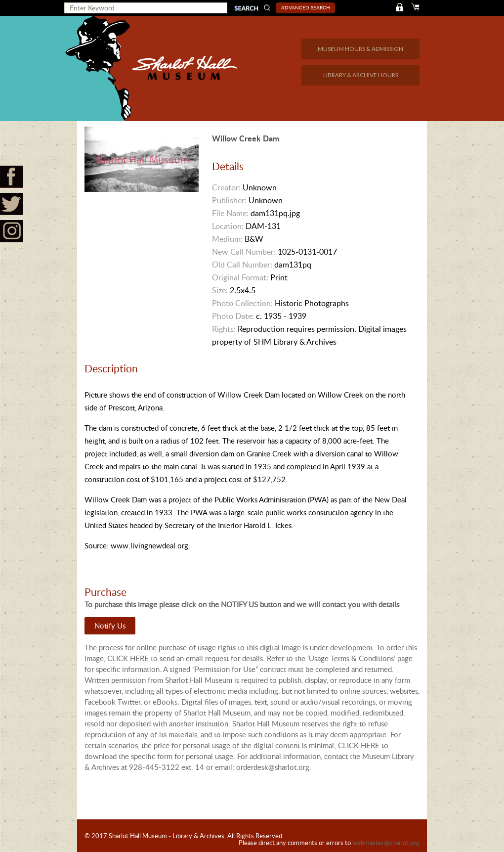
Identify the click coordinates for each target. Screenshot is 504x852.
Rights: (224, 329)
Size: (220, 290)
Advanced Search (306, 7)
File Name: (230, 213)
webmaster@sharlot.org (386, 843)
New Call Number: (244, 252)
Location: (228, 226)
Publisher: (229, 200)
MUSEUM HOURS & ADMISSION (360, 49)
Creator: (226, 187)
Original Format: (240, 277)
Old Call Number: (242, 265)
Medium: (227, 239)
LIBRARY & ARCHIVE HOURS (361, 75)
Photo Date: (233, 316)
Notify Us (110, 626)
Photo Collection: (242, 303)
